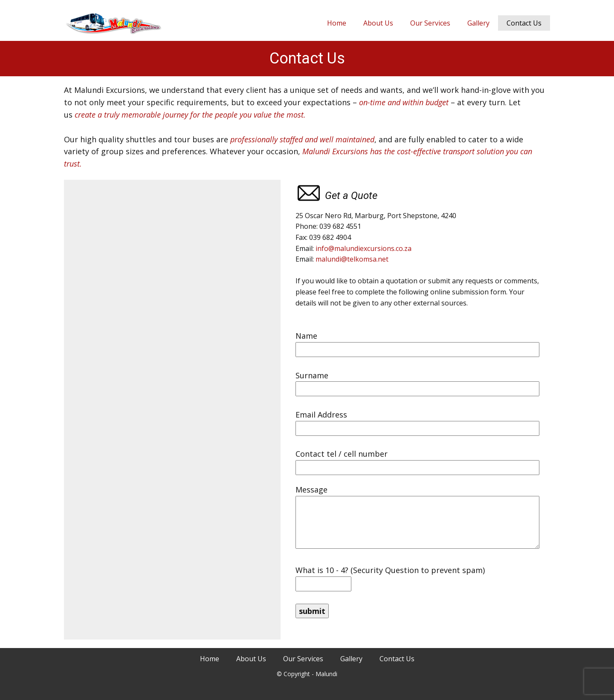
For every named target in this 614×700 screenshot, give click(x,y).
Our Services (430, 23)
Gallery (478, 23)
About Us (378, 23)
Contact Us (524, 23)
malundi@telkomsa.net (352, 259)
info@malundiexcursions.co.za (363, 248)
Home (337, 23)
